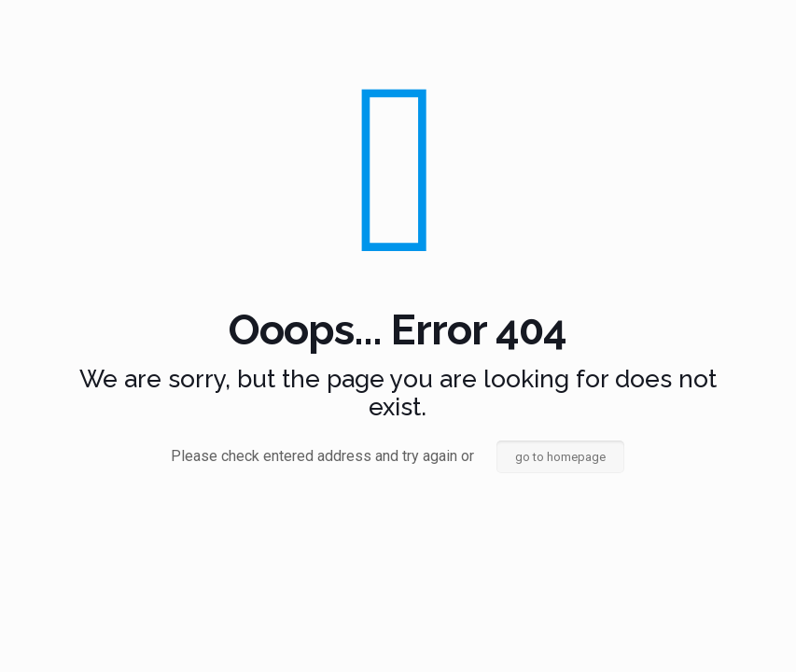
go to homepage (560, 457)
